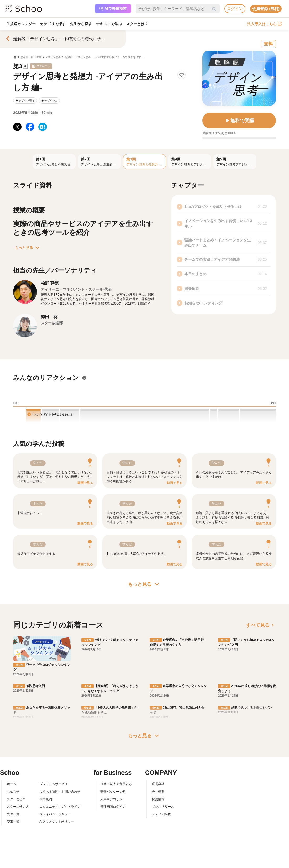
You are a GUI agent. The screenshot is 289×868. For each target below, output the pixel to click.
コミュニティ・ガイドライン (60, 807)
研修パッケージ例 (113, 792)
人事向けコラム (111, 799)
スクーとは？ (137, 24)
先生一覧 (13, 814)
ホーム (12, 784)
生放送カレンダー (21, 24)
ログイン (235, 9)
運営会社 (158, 784)
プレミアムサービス (54, 784)
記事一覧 (13, 822)
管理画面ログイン (113, 807)
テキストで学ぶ (109, 24)
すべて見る (261, 625)
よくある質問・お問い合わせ (60, 792)
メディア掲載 (161, 814)
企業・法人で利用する (116, 784)
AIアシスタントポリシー (57, 822)
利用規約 (46, 799)
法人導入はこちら (264, 24)
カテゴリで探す (53, 24)
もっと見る (28, 248)
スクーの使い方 (18, 807)
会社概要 (158, 792)
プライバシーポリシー (55, 814)
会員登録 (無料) (266, 9)
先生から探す (81, 24)
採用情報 (158, 799)
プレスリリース (163, 807)
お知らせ (13, 792)
